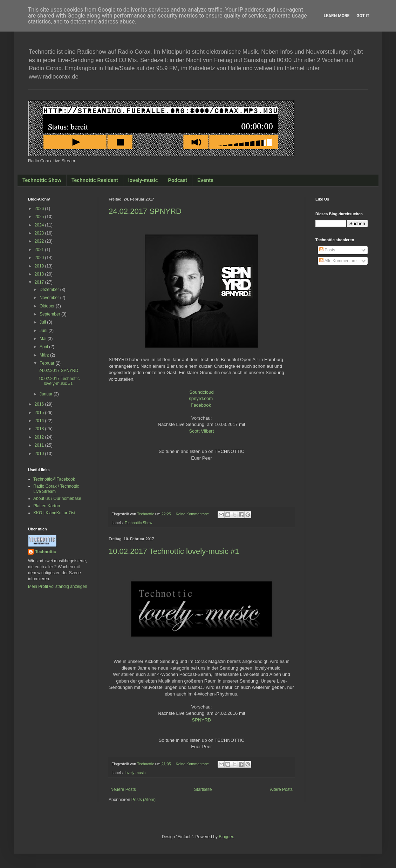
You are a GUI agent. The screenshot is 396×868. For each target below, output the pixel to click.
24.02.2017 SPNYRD (145, 211)
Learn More (337, 16)
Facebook (201, 405)
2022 (40, 241)
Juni (44, 331)
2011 (40, 445)
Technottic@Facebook (54, 479)
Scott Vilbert (202, 431)
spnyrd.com (201, 398)
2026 (40, 209)
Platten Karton (47, 506)
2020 (40, 258)
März (45, 355)
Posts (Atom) (144, 800)
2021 (40, 250)
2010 (40, 454)
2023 (40, 233)
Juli (43, 322)
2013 (40, 429)
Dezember (50, 290)
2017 (40, 282)
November (50, 298)
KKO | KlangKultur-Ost (54, 513)
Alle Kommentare (338, 261)
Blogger (226, 837)
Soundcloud (202, 392)
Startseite (203, 789)
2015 (40, 413)
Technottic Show (42, 180)
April (44, 347)
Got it (363, 16)
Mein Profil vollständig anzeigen (58, 586)
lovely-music (143, 180)
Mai (44, 339)
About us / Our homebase (57, 499)
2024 (40, 225)
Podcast (178, 180)
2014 (40, 421)
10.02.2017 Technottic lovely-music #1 (174, 551)
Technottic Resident (95, 180)
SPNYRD (202, 720)
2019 (40, 266)
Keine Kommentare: (193, 514)
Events (205, 180)
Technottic (46, 552)
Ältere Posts (281, 789)
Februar (47, 363)
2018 (40, 274)
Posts (327, 250)
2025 (40, 217)
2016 (40, 404)
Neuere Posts (123, 789)
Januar (47, 394)
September (50, 314)
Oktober (48, 306)
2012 (40, 437)
